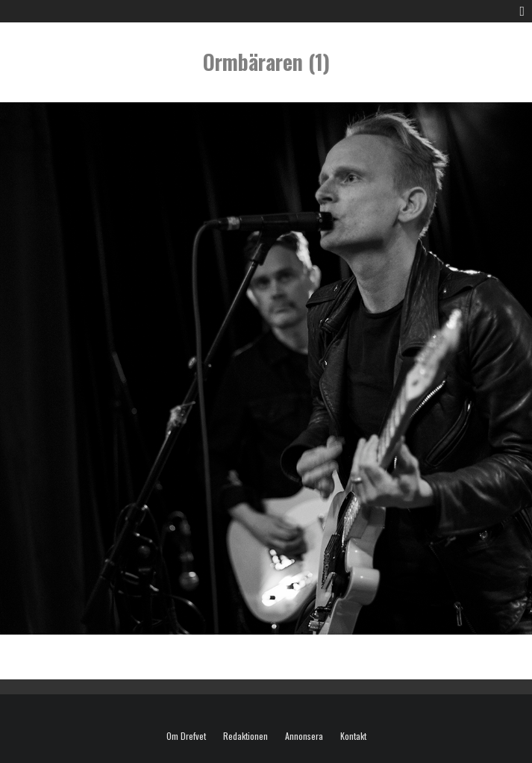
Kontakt (353, 736)
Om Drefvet (186, 736)
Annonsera (304, 736)
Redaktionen (245, 736)
